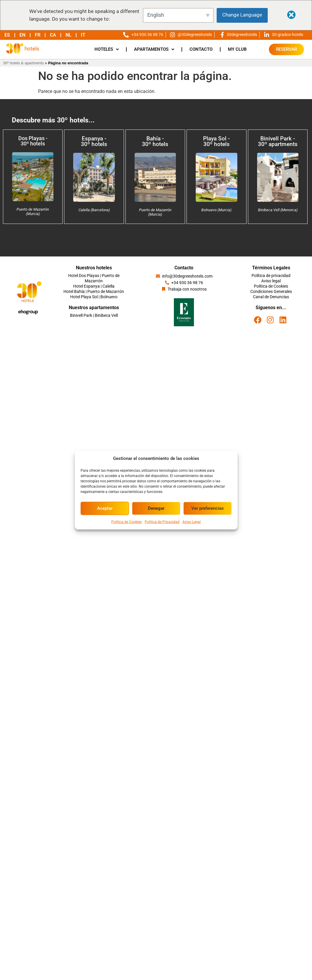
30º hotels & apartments (23, 63)
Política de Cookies (126, 522)
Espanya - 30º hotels (94, 141)
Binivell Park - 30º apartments (278, 141)
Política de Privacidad (162, 522)
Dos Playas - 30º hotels (33, 141)
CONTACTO (201, 49)
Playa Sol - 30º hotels (216, 141)
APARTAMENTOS (154, 49)
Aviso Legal (192, 522)
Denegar (156, 508)
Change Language (242, 15)
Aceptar (105, 508)
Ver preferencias (208, 508)
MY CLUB (237, 49)
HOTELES (107, 49)
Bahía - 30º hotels (155, 141)
